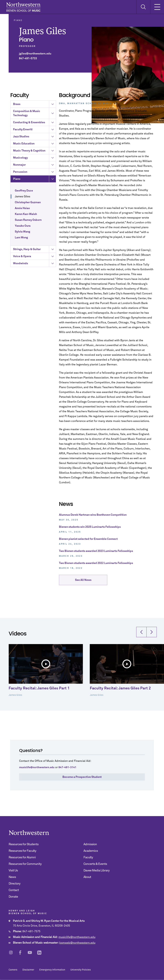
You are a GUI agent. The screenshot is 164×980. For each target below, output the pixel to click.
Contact (14, 890)
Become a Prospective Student (82, 777)
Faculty (88, 857)
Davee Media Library (96, 871)
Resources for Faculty (22, 851)
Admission (90, 844)
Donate (13, 897)
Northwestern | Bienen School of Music (23, 7)
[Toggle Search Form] (143, 7)
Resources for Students (24, 844)
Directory (14, 884)
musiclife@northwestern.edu (77, 937)
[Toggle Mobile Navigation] (157, 7)
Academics (91, 851)
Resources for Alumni (22, 857)
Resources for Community (25, 864)
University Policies (81, 970)
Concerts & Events (95, 864)
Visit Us (13, 871)
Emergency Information (52, 970)
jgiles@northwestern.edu (35, 54)
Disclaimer (28, 970)
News (12, 877)
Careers (13, 970)
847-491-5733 (28, 58)
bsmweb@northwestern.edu (77, 943)
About (87, 877)
